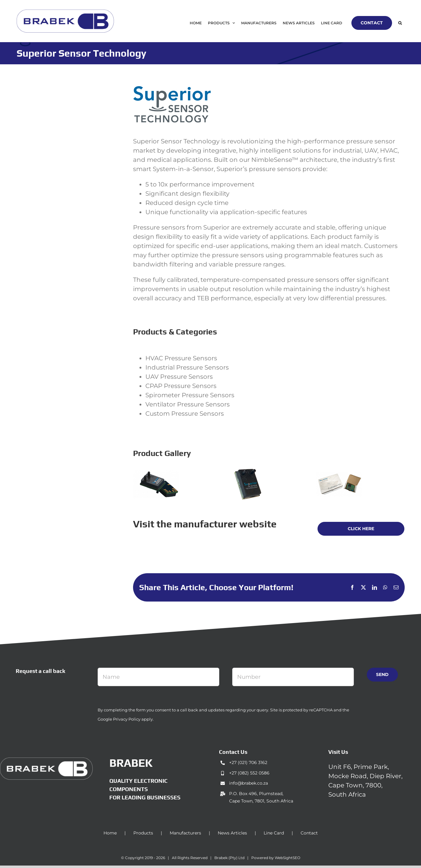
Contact (309, 833)
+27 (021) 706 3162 (248, 762)
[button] (400, 23)
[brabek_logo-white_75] (46, 761)
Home (110, 833)
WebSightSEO (287, 858)
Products (143, 833)
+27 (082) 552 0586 (249, 773)
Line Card (274, 833)
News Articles (232, 833)
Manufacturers (185, 833)
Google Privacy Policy (119, 719)
